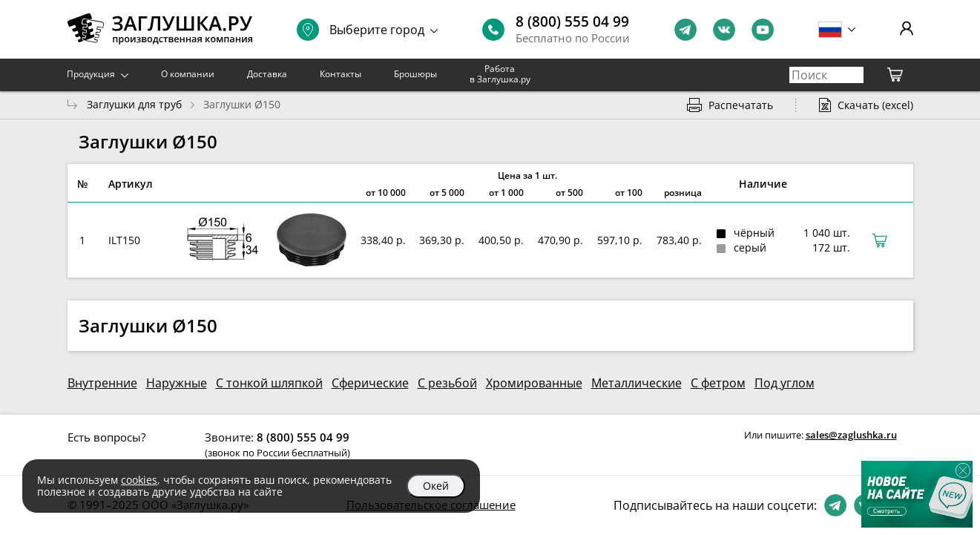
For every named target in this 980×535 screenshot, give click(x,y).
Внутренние (102, 383)
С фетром (718, 383)
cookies (139, 480)
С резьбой (447, 383)
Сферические (370, 383)
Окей (436, 486)
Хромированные (534, 383)
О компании (188, 74)
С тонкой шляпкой (269, 383)
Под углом (785, 383)
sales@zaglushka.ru (851, 435)
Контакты (341, 74)
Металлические (637, 383)
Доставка (267, 74)
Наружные (177, 383)
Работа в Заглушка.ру (500, 74)
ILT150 (124, 240)
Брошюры (415, 74)
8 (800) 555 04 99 (572, 22)
